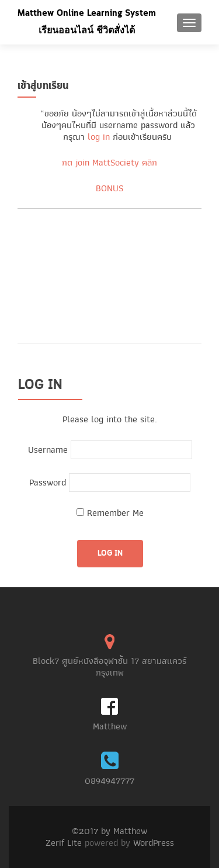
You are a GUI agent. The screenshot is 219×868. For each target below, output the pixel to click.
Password (48, 483)
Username (48, 450)
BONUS (109, 188)
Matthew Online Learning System (87, 13)
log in (99, 137)
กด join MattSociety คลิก (109, 163)
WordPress (154, 843)
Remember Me (110, 513)
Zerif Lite (65, 843)
